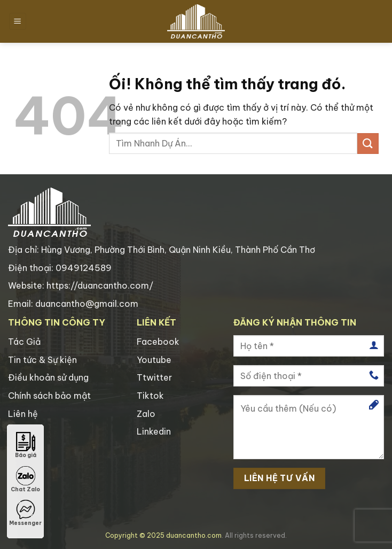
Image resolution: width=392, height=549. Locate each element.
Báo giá (26, 445)
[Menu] (18, 22)
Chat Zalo (25, 480)
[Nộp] (368, 144)
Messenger (25, 513)
